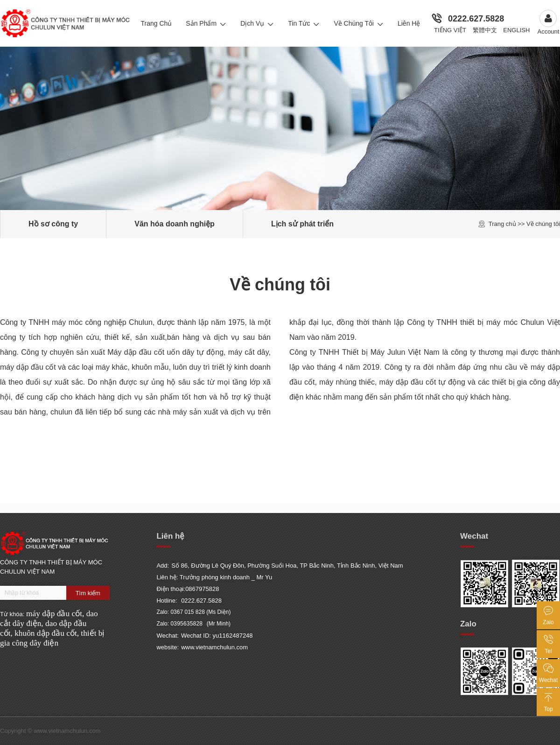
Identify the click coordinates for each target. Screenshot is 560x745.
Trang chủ (502, 224)
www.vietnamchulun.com (214, 647)
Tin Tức (304, 23)
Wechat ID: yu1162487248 (217, 636)
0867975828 (202, 589)
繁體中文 (485, 30)
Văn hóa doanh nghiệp (175, 224)
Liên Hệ (409, 23)
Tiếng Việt (450, 30)
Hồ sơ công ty (53, 224)
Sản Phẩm (206, 23)
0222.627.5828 (476, 19)
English (516, 30)
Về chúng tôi (359, 23)
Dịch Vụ (257, 23)
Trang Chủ (156, 23)
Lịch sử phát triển (302, 224)
